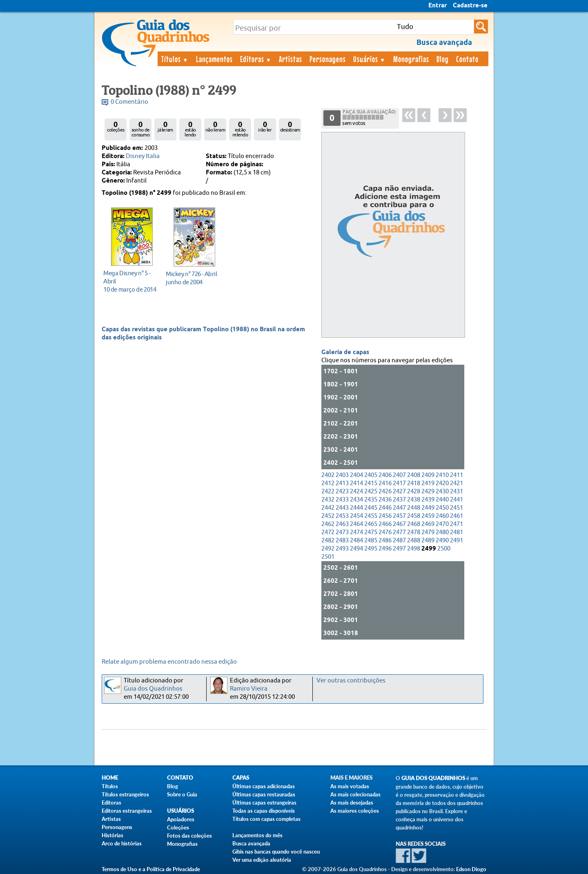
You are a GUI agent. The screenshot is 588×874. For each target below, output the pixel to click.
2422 (328, 492)
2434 (356, 500)
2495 (371, 549)
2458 (414, 516)
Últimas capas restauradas (264, 794)
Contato (467, 59)
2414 (356, 483)
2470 (442, 524)
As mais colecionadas (355, 794)
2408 (414, 475)
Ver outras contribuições (351, 681)
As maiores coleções (355, 811)
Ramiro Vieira (249, 689)
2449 (428, 508)
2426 (385, 492)
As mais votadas (350, 786)
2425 (371, 492)
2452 (328, 516)
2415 (371, 483)
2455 (371, 516)
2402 (328, 475)
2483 (342, 541)
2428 (414, 492)
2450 (442, 508)
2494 (356, 549)
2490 (442, 541)
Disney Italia (143, 156)
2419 (428, 483)
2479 (428, 532)
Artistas (291, 59)
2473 (342, 532)
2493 (342, 549)
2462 (328, 524)
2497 (399, 549)
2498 (414, 549)
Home (110, 778)
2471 (457, 524)
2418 (414, 483)
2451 (457, 508)
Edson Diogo (471, 869)
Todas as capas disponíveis (264, 811)
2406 (385, 475)
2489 (428, 541)
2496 (385, 549)
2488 (414, 541)
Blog (443, 59)
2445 (371, 508)
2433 (342, 500)
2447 (399, 508)
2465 (371, 524)
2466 (385, 524)
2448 (414, 508)
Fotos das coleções (189, 836)
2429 (428, 492)
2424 (356, 492)
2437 (399, 500)
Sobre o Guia (182, 794)
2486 (385, 541)
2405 (371, 475)
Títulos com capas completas (266, 819)
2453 (342, 516)
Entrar (438, 6)
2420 (442, 483)
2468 (414, 524)
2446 (385, 508)
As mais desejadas (352, 803)
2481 (457, 532)
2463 (342, 524)
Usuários (370, 59)
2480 (442, 532)
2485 (371, 541)
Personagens (328, 59)
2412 (328, 483)
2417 (399, 483)
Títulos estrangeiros (125, 794)
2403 (342, 475)
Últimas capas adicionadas (264, 786)
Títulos (175, 59)
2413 (342, 483)
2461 (457, 516)
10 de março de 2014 (130, 281)
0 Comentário (129, 102)
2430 (442, 492)
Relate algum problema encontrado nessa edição (169, 662)
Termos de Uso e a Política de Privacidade (151, 869)
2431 (457, 492)
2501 (328, 557)
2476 (385, 532)
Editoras (256, 59)
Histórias (112, 835)
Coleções (178, 827)
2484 (356, 541)
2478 (414, 532)
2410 (442, 475)
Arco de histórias (122, 843)
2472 (328, 532)
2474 (356, 532)
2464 (356, 524)
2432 (328, 500)
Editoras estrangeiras (127, 811)
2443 (342, 508)
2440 (442, 500)
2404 (356, 475)
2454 (356, 516)
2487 (399, 541)
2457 (399, 516)
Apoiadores (181, 819)
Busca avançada (251, 843)
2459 (428, 516)
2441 (457, 500)
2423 (342, 492)
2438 (414, 500)
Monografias (411, 59)
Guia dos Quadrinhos (153, 689)
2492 (328, 549)
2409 (428, 475)
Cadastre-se (470, 6)
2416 (385, 483)
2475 (371, 532)
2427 (399, 492)
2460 (442, 516)
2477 (399, 532)
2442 (328, 508)
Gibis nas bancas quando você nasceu (276, 852)
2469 (428, 524)
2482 (328, 541)
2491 (457, 541)
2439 (428, 500)
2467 (399, 524)
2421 (457, 483)
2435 (371, 500)
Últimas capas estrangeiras (264, 803)
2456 (385, 516)
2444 (356, 508)
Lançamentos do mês (257, 835)
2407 (399, 475)
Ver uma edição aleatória (262, 860)
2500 (444, 549)
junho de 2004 (192, 278)
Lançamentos (214, 59)
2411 (457, 475)
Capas (241, 778)
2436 (385, 500)
